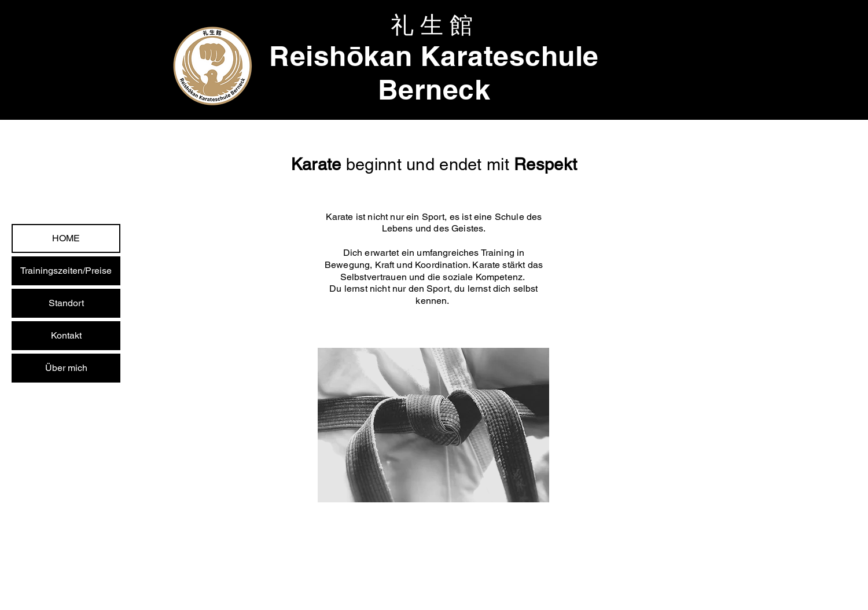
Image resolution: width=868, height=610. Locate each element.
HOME (66, 238)
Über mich (66, 368)
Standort (66, 303)
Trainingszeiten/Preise (66, 271)
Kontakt (66, 335)
